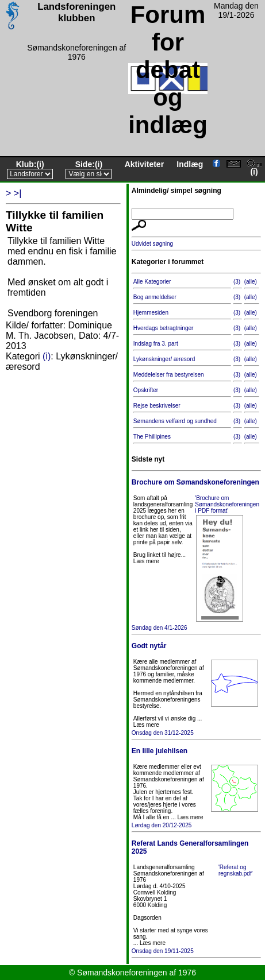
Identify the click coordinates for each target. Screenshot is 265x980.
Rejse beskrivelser (157, 406)
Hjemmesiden (151, 313)
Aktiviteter (144, 164)
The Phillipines (152, 437)
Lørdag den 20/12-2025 (196, 788)
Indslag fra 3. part (156, 344)
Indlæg (190, 164)
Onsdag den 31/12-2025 (196, 689)
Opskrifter (146, 390)
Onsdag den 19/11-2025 (196, 897)
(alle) (251, 282)
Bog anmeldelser (155, 297)
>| (18, 193)
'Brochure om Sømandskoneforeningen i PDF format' (227, 504)
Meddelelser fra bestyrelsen (169, 375)
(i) (40, 164)
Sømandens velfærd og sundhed (175, 421)
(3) (237, 282)
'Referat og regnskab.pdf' (236, 870)
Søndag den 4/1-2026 (196, 554)
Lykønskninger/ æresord (164, 359)
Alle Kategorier (152, 282)
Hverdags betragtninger (164, 328)
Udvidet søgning (152, 244)
